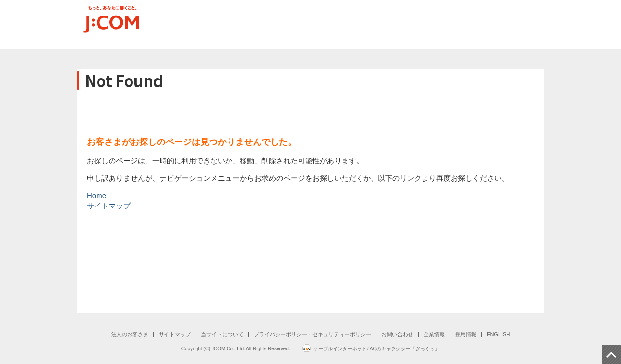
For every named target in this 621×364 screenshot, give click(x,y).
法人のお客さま (130, 334)
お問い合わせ (397, 334)
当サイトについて (222, 334)
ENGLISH (498, 334)
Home (97, 196)
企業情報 (434, 334)
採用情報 (466, 334)
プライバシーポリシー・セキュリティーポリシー (312, 334)
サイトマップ (109, 206)
